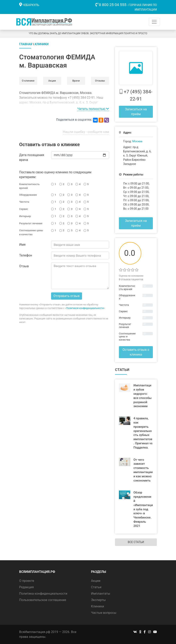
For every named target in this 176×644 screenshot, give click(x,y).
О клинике (28, 81)
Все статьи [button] (136, 542)
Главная (26, 44)
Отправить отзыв (67, 296)
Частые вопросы (104, 613)
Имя (22, 245)
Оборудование (28, 195)
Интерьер (25, 216)
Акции (52, 81)
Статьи (96, 587)
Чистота (24, 202)
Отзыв (24, 266)
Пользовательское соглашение (43, 600)
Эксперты (98, 600)
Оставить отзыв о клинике (136, 352)
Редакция (26, 587)
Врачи (76, 81)
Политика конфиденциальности (43, 594)
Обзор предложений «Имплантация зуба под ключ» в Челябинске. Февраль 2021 (143, 509)
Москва (137, 141)
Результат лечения (31, 223)
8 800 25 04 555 (113, 5)
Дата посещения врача (32, 157)
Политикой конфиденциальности (85, 308)
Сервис (24, 209)
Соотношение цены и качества (31, 232)
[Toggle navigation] (154, 22)
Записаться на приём (136, 112)
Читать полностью (93, 109)
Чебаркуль (31, 5)
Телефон (26, 255)
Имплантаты (101, 594)
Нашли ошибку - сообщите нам (86, 132)
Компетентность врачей (29, 186)
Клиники (42, 44)
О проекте (27, 581)
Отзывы (100, 81)
